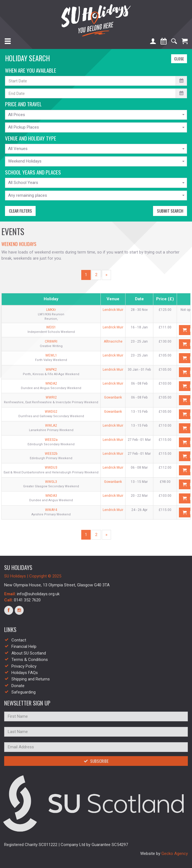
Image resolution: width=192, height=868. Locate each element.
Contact (19, 640)
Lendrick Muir (113, 310)
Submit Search (168, 211)
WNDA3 (51, 496)
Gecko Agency (175, 854)
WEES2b (51, 454)
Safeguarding (24, 692)
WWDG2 (51, 412)
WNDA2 (51, 383)
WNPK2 (51, 370)
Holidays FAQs (25, 673)
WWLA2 (51, 426)
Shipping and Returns (31, 679)
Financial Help (24, 646)
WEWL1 (51, 355)
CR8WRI (51, 341)
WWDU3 (51, 468)
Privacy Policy (24, 666)
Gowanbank (113, 397)
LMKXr (51, 310)
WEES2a (51, 440)
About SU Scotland (29, 653)
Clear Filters (19, 211)
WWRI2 (51, 397)
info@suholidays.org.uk (38, 594)
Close (178, 59)
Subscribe (96, 761)
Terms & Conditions (30, 660)
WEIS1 (51, 327)
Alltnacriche (113, 341)
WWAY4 (51, 510)
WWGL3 (51, 482)
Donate (18, 686)
